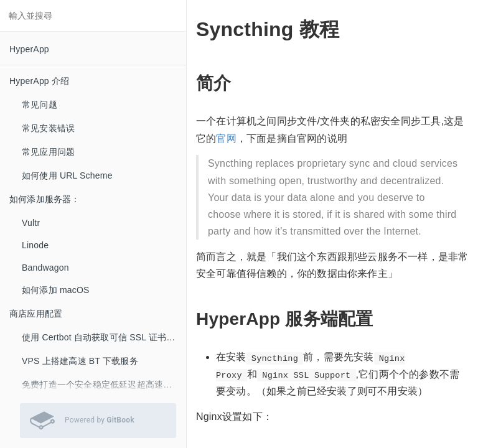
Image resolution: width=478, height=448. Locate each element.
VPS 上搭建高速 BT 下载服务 (80, 361)
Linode (35, 245)
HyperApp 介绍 (39, 81)
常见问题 (40, 105)
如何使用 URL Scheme (67, 175)
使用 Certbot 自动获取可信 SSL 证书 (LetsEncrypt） (104, 337)
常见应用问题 (48, 152)
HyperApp (29, 49)
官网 (226, 138)
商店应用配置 (36, 314)
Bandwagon (45, 268)
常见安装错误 (48, 128)
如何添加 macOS (56, 290)
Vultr (31, 223)
